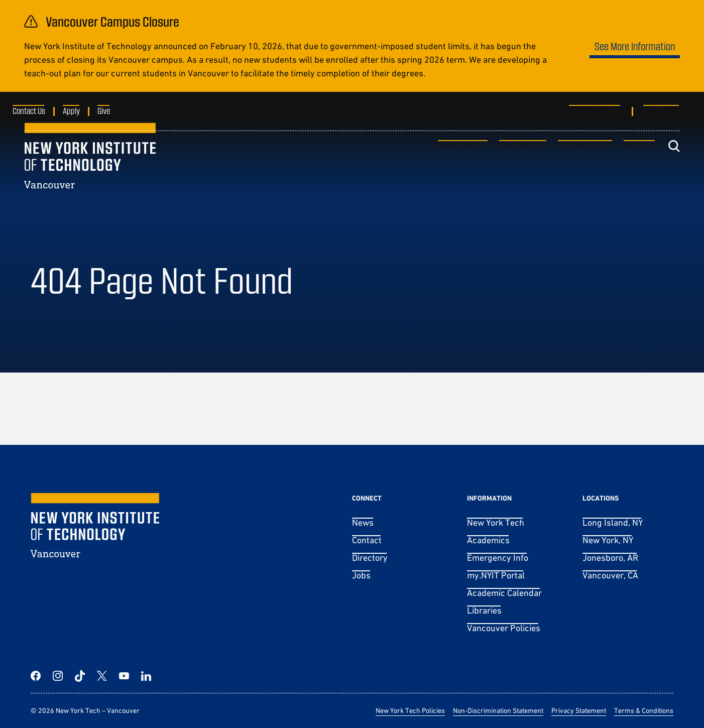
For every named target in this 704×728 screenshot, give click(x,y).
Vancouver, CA (610, 575)
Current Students (595, 110)
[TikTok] (80, 676)
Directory (370, 558)
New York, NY (608, 540)
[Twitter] (102, 676)
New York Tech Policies (410, 710)
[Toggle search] (674, 165)
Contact (367, 540)
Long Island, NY (613, 522)
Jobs (361, 575)
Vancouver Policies (504, 628)
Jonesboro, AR (610, 558)
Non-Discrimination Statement (498, 710)
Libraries (484, 610)
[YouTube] (124, 676)
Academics (518, 164)
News (363, 522)
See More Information (635, 46)
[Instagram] (58, 676)
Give (115, 110)
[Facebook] (36, 676)
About (635, 164)
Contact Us (40, 110)
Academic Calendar (504, 593)
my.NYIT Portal (496, 575)
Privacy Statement (579, 710)
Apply (83, 110)
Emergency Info (498, 558)
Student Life (581, 164)
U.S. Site (655, 110)
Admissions (458, 164)
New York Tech (496, 522)
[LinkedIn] (146, 676)
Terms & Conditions (644, 710)
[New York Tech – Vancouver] (90, 174)
